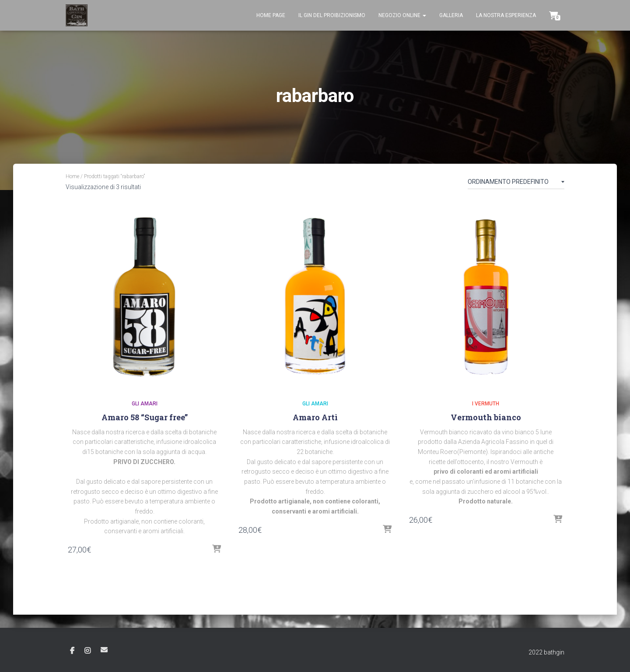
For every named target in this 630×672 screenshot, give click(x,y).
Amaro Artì (315, 417)
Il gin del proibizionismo (332, 15)
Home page (271, 15)
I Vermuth (486, 404)
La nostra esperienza (506, 15)
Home (72, 176)
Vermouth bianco (486, 417)
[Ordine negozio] (516, 183)
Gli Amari (145, 404)
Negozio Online (402, 15)
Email (104, 650)
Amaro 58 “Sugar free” (145, 417)
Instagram (87, 651)
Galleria (451, 15)
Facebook (72, 651)
